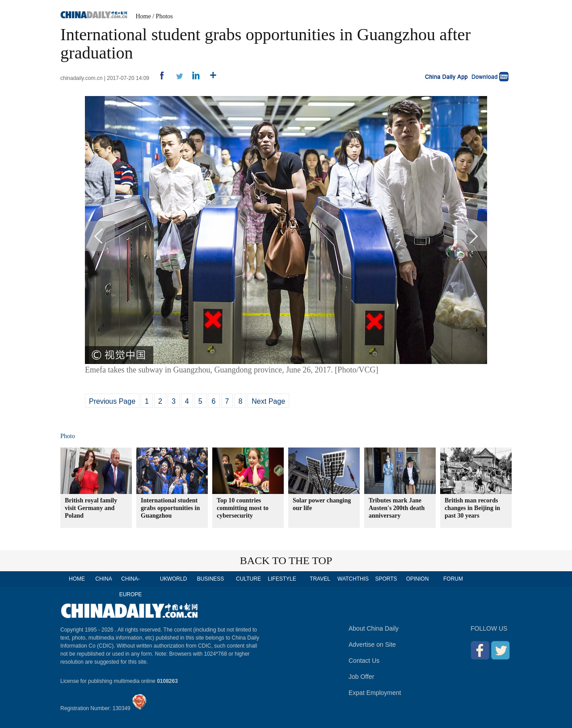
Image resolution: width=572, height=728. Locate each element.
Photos (164, 16)
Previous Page (112, 401)
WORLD (177, 579)
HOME (77, 579)
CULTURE (248, 579)
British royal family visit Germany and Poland (91, 508)
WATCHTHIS (353, 579)
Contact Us (364, 661)
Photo (68, 436)
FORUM (453, 579)
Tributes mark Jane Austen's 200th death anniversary (397, 508)
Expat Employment (375, 693)
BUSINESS (211, 579)
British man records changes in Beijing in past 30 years (472, 508)
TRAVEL (320, 579)
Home (143, 16)
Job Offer (361, 677)
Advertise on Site (372, 644)
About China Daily (374, 628)
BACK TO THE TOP (286, 561)
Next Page (268, 401)
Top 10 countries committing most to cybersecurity (243, 508)
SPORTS (386, 579)
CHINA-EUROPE (131, 587)
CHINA (103, 579)
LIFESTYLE (282, 579)
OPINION (418, 579)
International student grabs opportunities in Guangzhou (170, 508)
